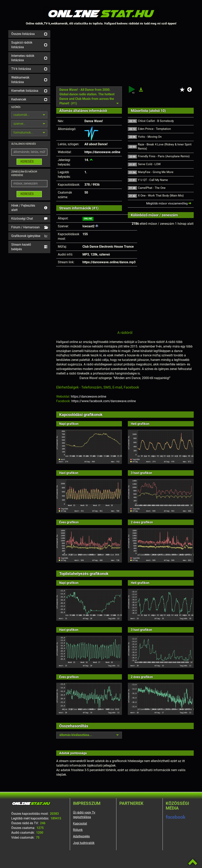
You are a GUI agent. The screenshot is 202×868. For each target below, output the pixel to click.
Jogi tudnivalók (84, 843)
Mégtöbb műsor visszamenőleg (169, 203)
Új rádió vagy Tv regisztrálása (84, 815)
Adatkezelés (81, 836)
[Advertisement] (125, 58)
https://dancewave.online (102, 152)
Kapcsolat (80, 824)
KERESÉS (29, 162)
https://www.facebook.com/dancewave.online (104, 401)
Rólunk (78, 830)
